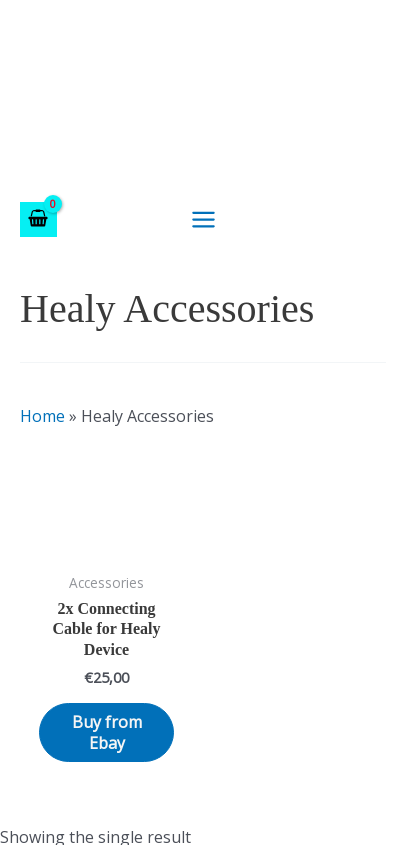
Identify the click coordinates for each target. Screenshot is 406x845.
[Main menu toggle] (202, 219)
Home (42, 416)
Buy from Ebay (107, 732)
